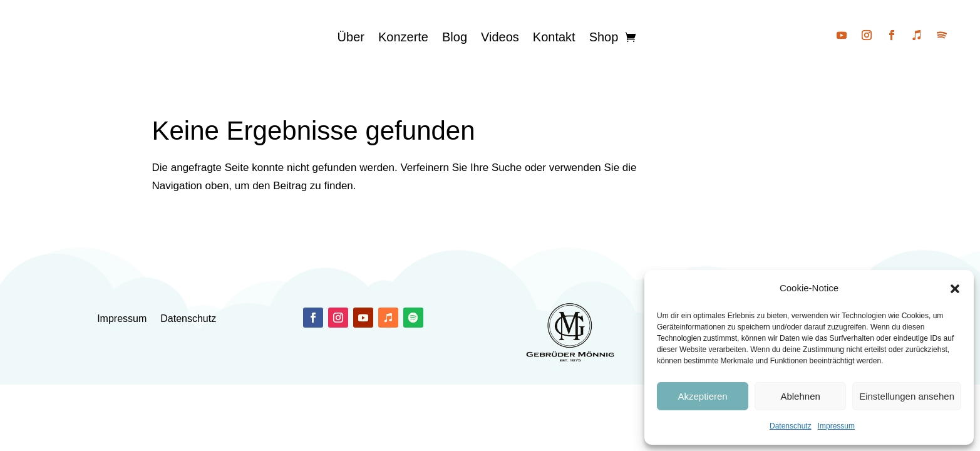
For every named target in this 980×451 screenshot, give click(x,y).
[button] (955, 289)
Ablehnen (800, 396)
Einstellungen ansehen (907, 396)
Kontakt (554, 37)
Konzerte (403, 37)
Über (351, 37)
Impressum (836, 426)
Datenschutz (791, 426)
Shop (604, 37)
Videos (500, 37)
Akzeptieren (702, 396)
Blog (455, 37)
